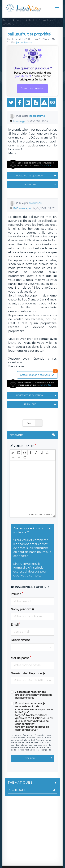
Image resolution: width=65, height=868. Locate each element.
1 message (19, 121)
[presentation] (13, 452)
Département (20, 640)
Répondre (41, 185)
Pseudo (16, 594)
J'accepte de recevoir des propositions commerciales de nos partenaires (34, 695)
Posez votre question (37, 176)
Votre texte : (22, 446)
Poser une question (32, 89)
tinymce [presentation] (48, 515)
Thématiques (32, 782)
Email (15, 625)
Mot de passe (20, 658)
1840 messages (22, 208)
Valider (40, 758)
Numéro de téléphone (28, 673)
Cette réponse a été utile (39, 374)
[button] (13, 452)
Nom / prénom (22, 609)
